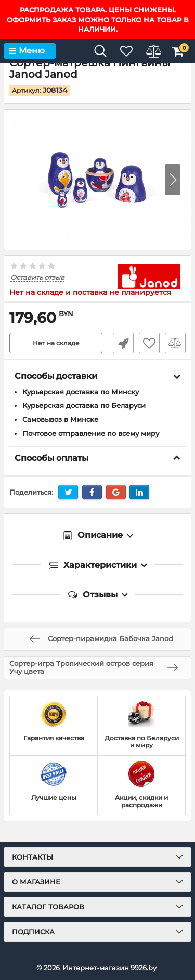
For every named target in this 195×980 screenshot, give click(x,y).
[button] (173, 180)
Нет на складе (56, 343)
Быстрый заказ (123, 343)
